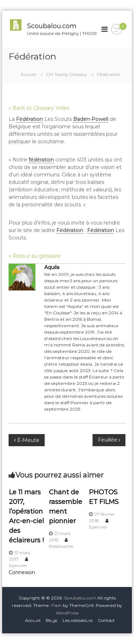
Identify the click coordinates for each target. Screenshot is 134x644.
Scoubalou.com (52, 26)
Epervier (18, 565)
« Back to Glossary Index (39, 108)
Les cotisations (78, 620)
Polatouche (61, 546)
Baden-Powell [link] (91, 119)
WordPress (67, 613)
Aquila (52, 267)
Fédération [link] (29, 119)
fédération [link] (41, 160)
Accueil (33, 620)
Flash (56, 605)
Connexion (22, 572)
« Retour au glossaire (35, 256)
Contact (106, 620)
